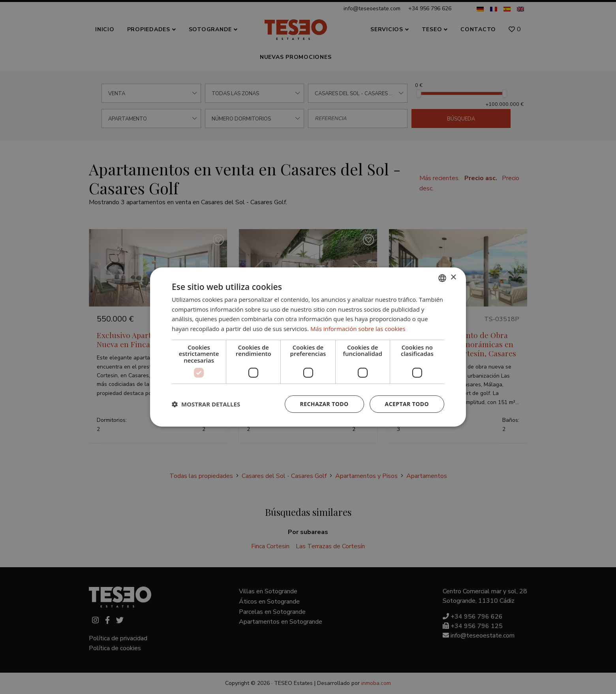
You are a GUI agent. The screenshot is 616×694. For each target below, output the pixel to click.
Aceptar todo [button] (407, 404)
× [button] (453, 277)
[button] (206, 404)
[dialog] (308, 347)
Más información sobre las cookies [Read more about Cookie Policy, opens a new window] (358, 329)
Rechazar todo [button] (324, 404)
